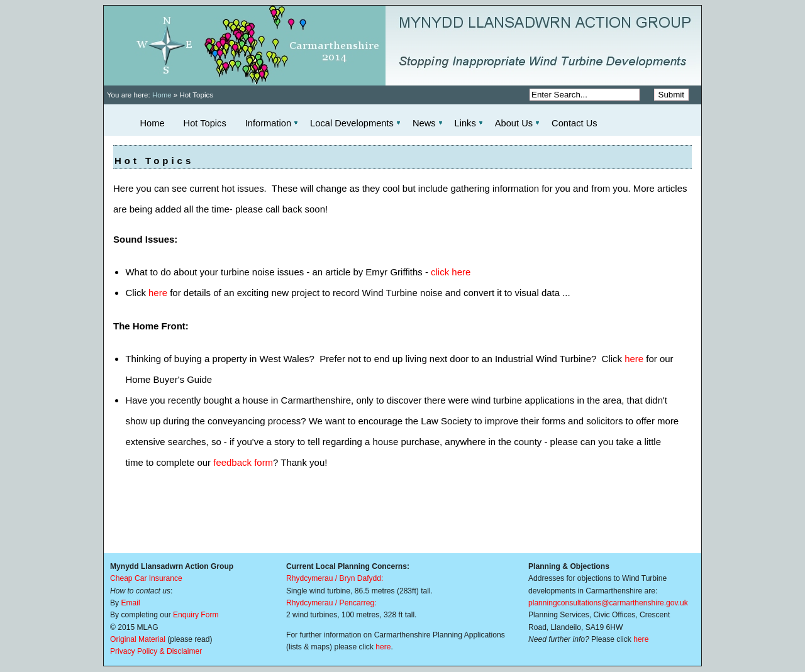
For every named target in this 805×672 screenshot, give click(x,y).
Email (130, 603)
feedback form (243, 462)
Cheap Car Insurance (146, 578)
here (158, 293)
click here (451, 272)
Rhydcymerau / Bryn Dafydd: (335, 578)
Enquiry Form (196, 615)
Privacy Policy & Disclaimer (156, 651)
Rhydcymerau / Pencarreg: (331, 603)
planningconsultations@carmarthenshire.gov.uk (608, 603)
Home (162, 95)
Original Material (138, 639)
